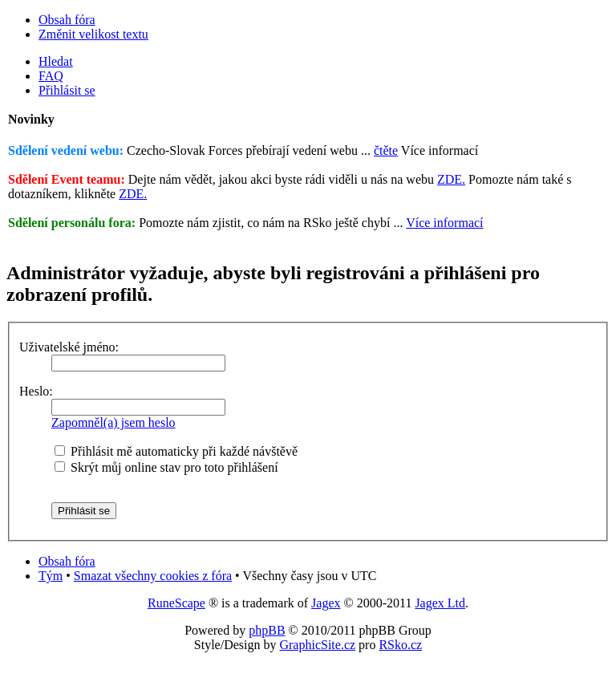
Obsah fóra (67, 20)
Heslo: (36, 391)
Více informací (444, 223)
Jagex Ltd (440, 603)
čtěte (386, 150)
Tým (51, 576)
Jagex (326, 603)
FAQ (51, 76)
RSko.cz (400, 645)
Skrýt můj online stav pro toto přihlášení (166, 467)
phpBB (267, 630)
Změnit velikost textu (93, 34)
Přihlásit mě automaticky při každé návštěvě (176, 451)
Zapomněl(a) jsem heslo (113, 422)
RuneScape (176, 603)
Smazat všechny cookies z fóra (153, 576)
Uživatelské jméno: (69, 347)
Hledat (56, 61)
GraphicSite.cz (317, 645)
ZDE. (451, 179)
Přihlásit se (67, 90)
